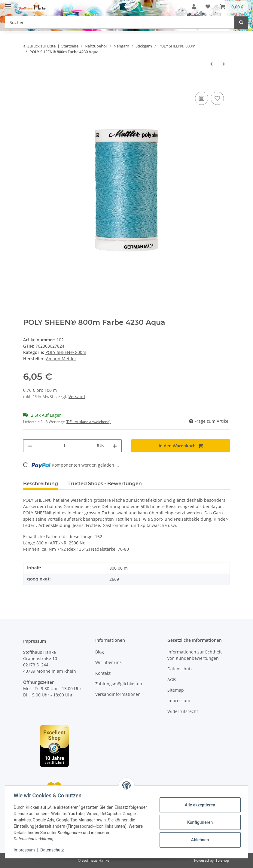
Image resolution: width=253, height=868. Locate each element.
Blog (100, 652)
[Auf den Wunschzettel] (217, 98)
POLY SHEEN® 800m (66, 352)
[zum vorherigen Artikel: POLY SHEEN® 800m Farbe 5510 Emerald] (211, 64)
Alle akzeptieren (199, 805)
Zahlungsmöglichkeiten (119, 684)
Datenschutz (53, 850)
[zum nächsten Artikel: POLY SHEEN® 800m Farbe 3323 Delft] (224, 64)
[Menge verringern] (30, 446)
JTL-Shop (222, 860)
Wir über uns (108, 662)
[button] (194, 7)
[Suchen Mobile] (120, 22)
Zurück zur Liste (41, 46)
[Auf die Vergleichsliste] (202, 98)
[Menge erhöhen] (115, 446)
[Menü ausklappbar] (8, 4)
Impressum (25, 850)
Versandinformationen (118, 694)
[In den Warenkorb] (28, 84)
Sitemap (176, 690)
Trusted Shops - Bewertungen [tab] (105, 484)
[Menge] (64, 446)
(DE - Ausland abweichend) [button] (88, 422)
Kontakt (103, 673)
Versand (77, 396)
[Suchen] (241, 22)
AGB (172, 679)
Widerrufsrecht (183, 711)
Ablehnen (199, 840)
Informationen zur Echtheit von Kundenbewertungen (195, 655)
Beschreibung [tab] (41, 484)
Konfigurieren (199, 822)
